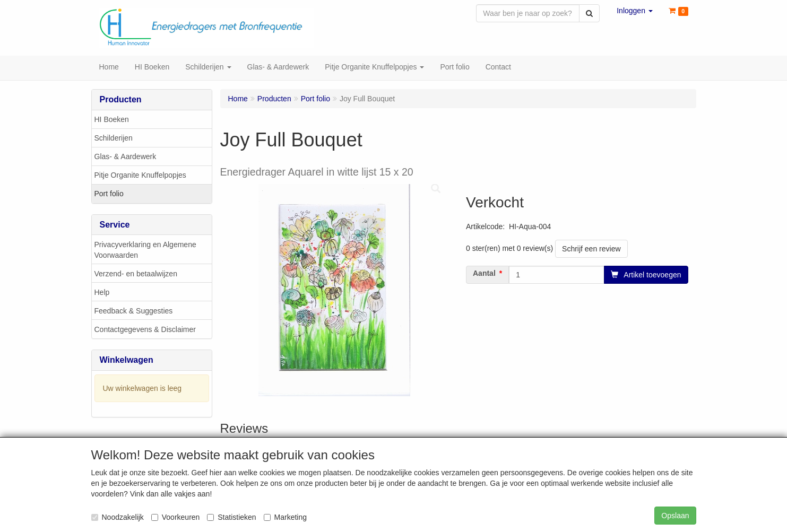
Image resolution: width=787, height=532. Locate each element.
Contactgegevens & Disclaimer (145, 330)
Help (102, 293)
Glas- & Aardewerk (126, 158)
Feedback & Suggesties (134, 312)
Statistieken (231, 517)
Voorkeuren (176, 517)
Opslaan (675, 516)
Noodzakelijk (118, 517)
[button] (635, 11)
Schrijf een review (591, 250)
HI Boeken (112, 120)
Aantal (484, 274)
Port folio (109, 195)
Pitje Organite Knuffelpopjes (140, 176)
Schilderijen (114, 139)
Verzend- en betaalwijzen (136, 275)
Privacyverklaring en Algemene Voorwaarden (145, 251)
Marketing (285, 517)
